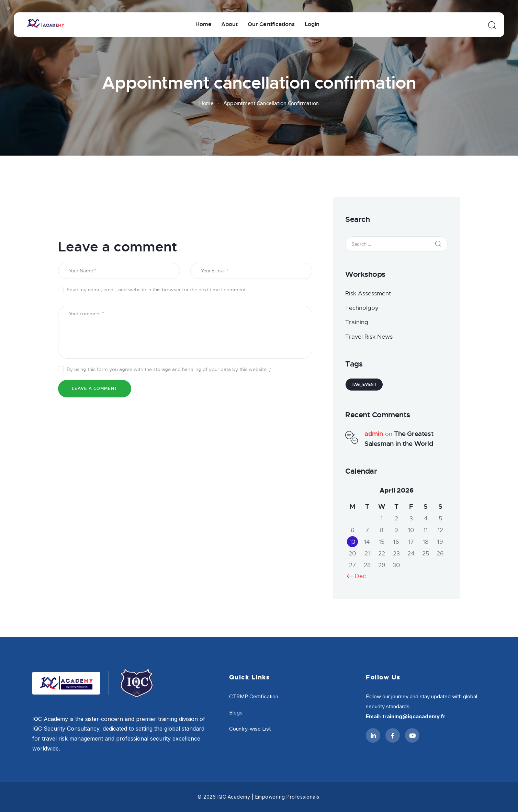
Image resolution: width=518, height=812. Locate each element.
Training (357, 322)
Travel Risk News (369, 337)
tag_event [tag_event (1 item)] (364, 384)
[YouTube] (412, 735)
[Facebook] (393, 735)
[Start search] (492, 26)
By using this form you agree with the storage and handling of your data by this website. (169, 369)
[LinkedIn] (373, 735)
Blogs (236, 713)
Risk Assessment (368, 294)
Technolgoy (362, 308)
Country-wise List (250, 729)
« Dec (358, 576)
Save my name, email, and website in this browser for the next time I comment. (157, 290)
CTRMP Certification (254, 696)
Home (206, 103)
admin (374, 434)
